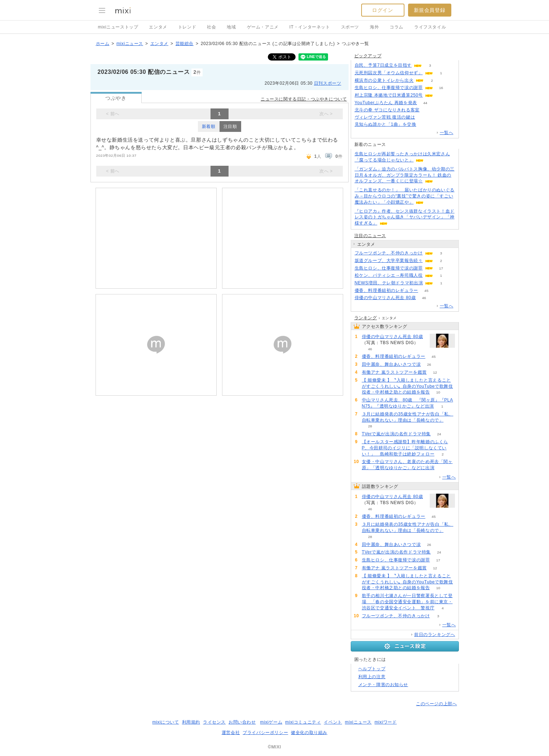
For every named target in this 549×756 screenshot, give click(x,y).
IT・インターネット (310, 27)
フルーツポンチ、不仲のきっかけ (389, 253)
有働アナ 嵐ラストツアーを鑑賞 (394, 372)
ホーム (103, 44)
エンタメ (158, 27)
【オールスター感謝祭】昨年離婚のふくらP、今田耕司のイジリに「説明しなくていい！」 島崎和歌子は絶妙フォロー (405, 448)
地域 (231, 27)
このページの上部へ (436, 704)
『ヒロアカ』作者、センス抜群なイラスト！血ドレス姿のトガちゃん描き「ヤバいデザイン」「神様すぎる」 (405, 217)
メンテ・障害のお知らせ (383, 685)
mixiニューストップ (118, 27)
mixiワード (386, 722)
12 (435, 372)
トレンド (187, 27)
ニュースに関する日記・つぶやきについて (304, 99)
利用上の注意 (372, 677)
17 (441, 268)
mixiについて (165, 722)
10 (438, 392)
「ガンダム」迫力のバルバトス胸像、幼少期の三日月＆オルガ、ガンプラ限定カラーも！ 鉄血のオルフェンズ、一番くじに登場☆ (405, 175)
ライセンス (214, 722)
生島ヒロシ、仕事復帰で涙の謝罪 (389, 88)
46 (424, 298)
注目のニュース (370, 236)
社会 (211, 27)
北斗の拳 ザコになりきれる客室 (387, 110)
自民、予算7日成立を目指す (383, 65)
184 (428, 110)
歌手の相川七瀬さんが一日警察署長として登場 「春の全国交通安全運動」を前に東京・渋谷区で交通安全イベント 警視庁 (407, 602)
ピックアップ (368, 56)
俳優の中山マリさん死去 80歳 (385, 298)
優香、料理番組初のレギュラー (386, 290)
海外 (374, 27)
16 (441, 88)
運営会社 (231, 733)
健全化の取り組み (309, 733)
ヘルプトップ (372, 669)
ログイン (382, 10)
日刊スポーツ (328, 83)
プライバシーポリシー (265, 733)
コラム (397, 27)
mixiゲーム (271, 722)
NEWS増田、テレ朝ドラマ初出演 (389, 283)
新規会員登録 (430, 10)
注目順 (230, 126)
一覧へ (447, 133)
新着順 (209, 126)
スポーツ (350, 27)
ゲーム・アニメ (263, 27)
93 (424, 124)
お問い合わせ (242, 722)
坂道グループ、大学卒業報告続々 (389, 261)
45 (426, 291)
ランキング (366, 318)
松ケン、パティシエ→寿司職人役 (389, 275)
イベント (333, 722)
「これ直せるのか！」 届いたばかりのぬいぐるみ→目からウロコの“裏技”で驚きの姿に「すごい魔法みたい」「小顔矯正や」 (405, 196)
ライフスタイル (430, 27)
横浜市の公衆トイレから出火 (384, 80)
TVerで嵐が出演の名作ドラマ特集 (397, 434)
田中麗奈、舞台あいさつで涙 (391, 364)
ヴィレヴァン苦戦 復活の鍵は (385, 117)
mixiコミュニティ (303, 722)
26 (429, 364)
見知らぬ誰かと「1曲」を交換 (386, 124)
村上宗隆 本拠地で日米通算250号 (389, 95)
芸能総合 (185, 44)
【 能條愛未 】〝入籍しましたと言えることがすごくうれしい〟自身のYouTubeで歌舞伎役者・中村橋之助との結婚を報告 (408, 386)
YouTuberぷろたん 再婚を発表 (386, 103)
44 (425, 103)
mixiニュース (130, 44)
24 (439, 434)
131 (423, 117)
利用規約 (191, 722)
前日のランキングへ (435, 635)
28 (370, 426)
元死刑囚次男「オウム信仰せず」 (389, 73)
